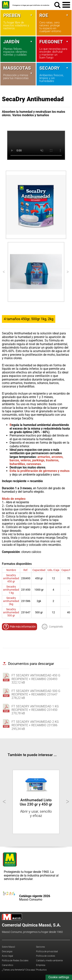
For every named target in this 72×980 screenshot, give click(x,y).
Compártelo (52, 627)
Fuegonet (54, 42)
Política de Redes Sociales (15, 961)
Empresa (41, 965)
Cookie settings (59, 977)
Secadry (54, 68)
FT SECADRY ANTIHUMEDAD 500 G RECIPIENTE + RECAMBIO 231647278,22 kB (36, 695)
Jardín (18, 42)
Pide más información (19, 627)
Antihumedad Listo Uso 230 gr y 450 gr (36, 802)
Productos (41, 970)
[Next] (68, 272)
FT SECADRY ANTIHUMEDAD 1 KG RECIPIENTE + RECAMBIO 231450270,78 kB (35, 710)
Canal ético (8, 965)
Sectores (41, 947)
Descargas (7, 952)
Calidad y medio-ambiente (49, 961)
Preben (18, 15)
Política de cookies (46, 956)
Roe (54, 15)
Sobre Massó (9, 947)
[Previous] (4, 272)
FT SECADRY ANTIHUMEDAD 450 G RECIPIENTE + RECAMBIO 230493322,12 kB (36, 679)
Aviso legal (7, 956)
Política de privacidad (47, 952)
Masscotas (18, 68)
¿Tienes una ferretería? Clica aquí (19, 970)
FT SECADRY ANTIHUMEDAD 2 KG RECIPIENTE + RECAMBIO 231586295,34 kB (35, 725)
